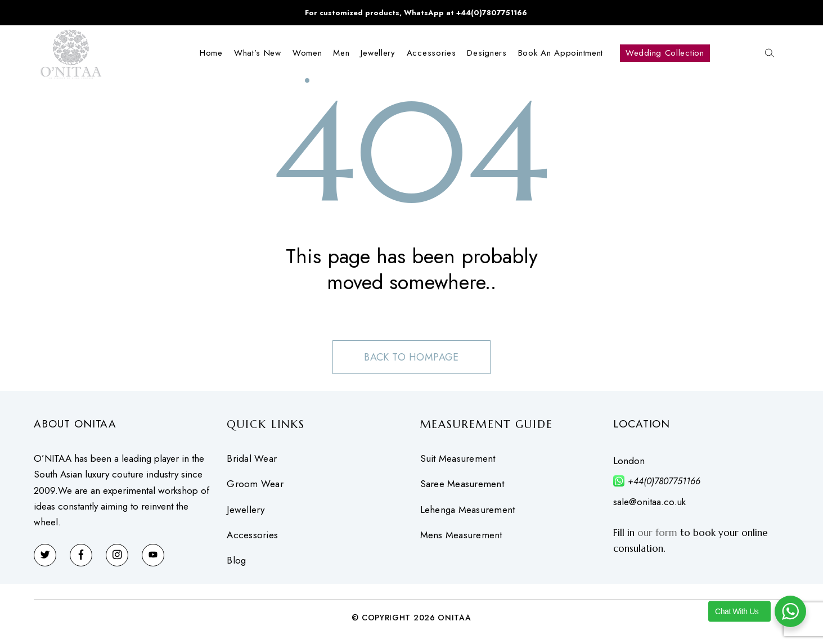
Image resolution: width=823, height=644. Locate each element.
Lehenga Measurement (468, 510)
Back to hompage (412, 357)
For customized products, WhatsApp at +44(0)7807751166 (416, 13)
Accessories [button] (431, 53)
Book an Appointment (561, 53)
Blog (236, 561)
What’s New (258, 53)
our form (657, 533)
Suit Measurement (458, 459)
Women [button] (307, 53)
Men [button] (341, 53)
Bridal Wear (252, 459)
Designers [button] (487, 53)
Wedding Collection (665, 53)
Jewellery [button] (378, 53)
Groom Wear (255, 484)
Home (211, 53)
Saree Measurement (462, 484)
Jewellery (246, 510)
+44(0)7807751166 (664, 481)
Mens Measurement (461, 535)
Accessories (252, 535)
